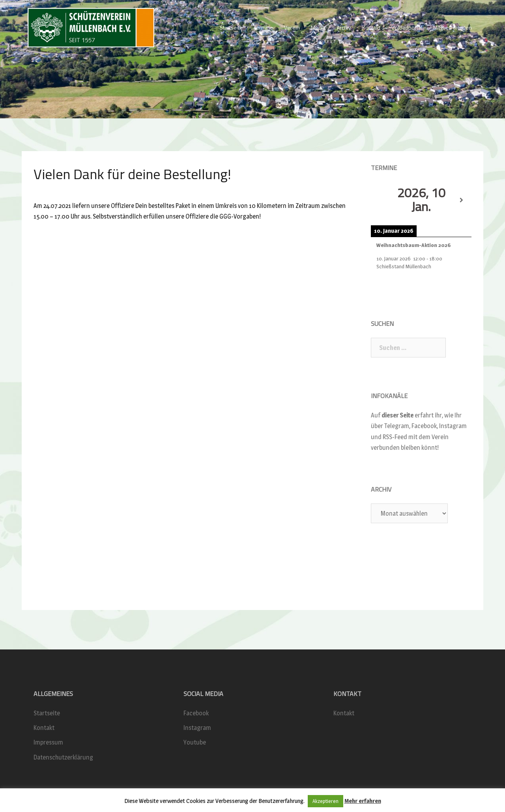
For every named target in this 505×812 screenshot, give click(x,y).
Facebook (196, 713)
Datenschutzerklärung (63, 757)
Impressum (48, 742)
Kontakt (371, 27)
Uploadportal (407, 27)
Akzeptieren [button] (325, 801)
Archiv (344, 27)
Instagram (197, 728)
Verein (292, 27)
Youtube (195, 742)
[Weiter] (461, 200)
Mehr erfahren (363, 801)
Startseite (231, 27)
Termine (263, 27)
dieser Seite (397, 415)
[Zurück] (381, 200)
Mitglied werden (453, 27)
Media (318, 27)
